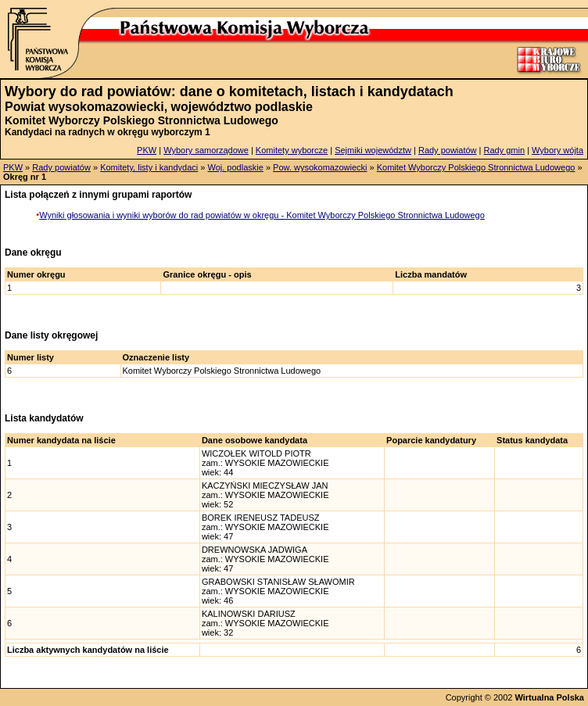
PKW (147, 150)
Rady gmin (505, 150)
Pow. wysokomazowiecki (320, 167)
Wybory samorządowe (206, 150)
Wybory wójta (558, 150)
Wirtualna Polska (549, 697)
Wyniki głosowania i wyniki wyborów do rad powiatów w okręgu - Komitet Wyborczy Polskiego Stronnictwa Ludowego (262, 215)
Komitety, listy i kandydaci (149, 167)
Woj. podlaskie (235, 167)
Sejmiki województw (373, 150)
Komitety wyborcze (292, 150)
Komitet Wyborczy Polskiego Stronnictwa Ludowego (476, 167)
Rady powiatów (448, 150)
